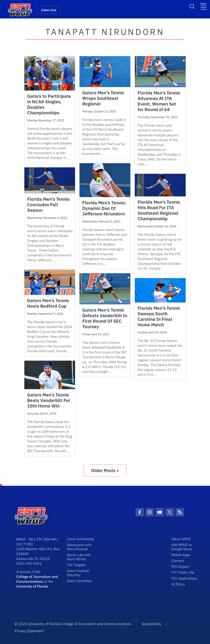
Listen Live (49, 10)
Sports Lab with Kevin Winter (79, 557)
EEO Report (180, 567)
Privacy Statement (29, 631)
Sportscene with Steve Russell (79, 547)
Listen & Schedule (81, 539)
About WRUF (181, 539)
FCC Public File (183, 572)
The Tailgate (76, 565)
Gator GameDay (79, 581)
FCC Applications (184, 578)
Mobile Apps (181, 555)
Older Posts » (105, 470)
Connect (178, 561)
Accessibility (151, 624)
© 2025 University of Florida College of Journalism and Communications (73, 624)
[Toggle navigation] (203, 6)
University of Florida (32, 586)
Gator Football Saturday (78, 573)
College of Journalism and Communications (37, 579)
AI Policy (178, 584)
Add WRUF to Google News (182, 547)
